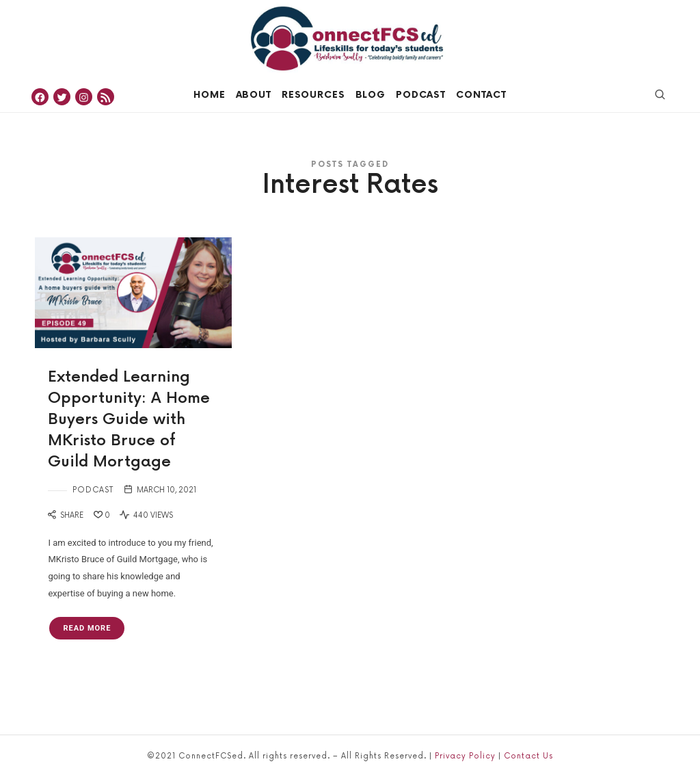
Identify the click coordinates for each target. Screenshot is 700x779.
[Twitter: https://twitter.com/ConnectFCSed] (62, 97)
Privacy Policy (465, 756)
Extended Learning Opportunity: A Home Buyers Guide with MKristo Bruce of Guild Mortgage (129, 419)
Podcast (93, 490)
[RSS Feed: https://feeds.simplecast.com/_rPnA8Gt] (106, 97)
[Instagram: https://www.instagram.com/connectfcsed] (84, 97)
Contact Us (528, 756)
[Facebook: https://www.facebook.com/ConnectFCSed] (40, 97)
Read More (87, 628)
